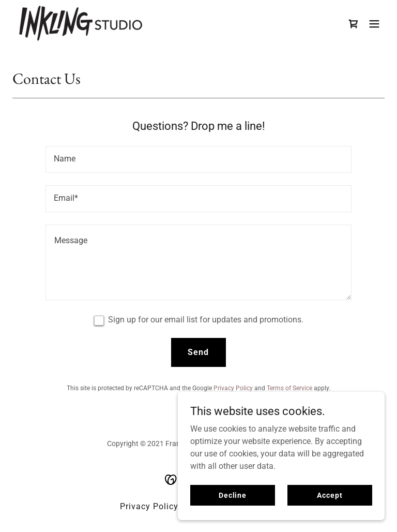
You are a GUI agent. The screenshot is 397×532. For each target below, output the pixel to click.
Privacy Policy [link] (233, 388)
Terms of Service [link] (289, 388)
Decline (233, 495)
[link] (81, 24)
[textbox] (198, 159)
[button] (374, 24)
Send (198, 352)
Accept (330, 495)
